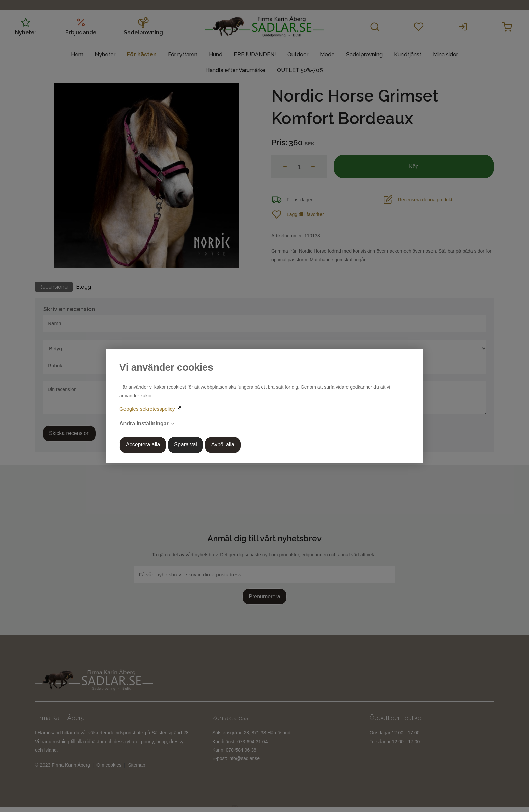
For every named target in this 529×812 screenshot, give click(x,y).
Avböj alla (223, 445)
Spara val (186, 445)
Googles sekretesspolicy (148, 409)
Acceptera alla (143, 445)
